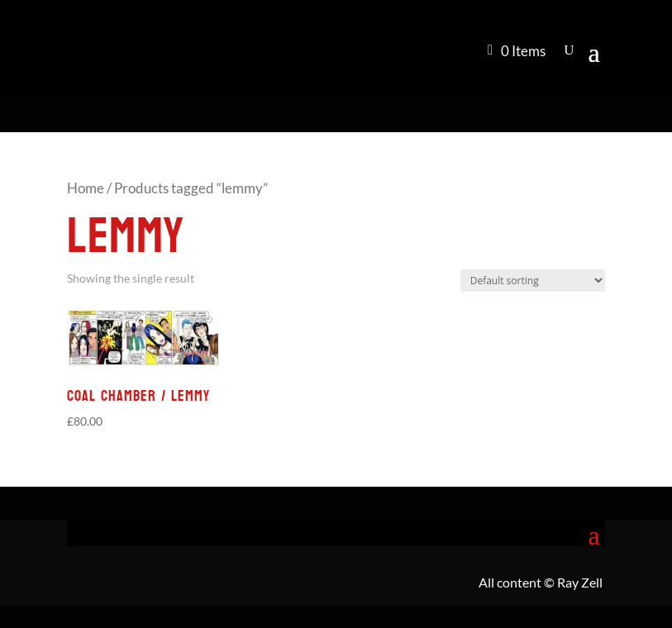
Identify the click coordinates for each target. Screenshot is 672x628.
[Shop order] (533, 281)
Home (86, 188)
